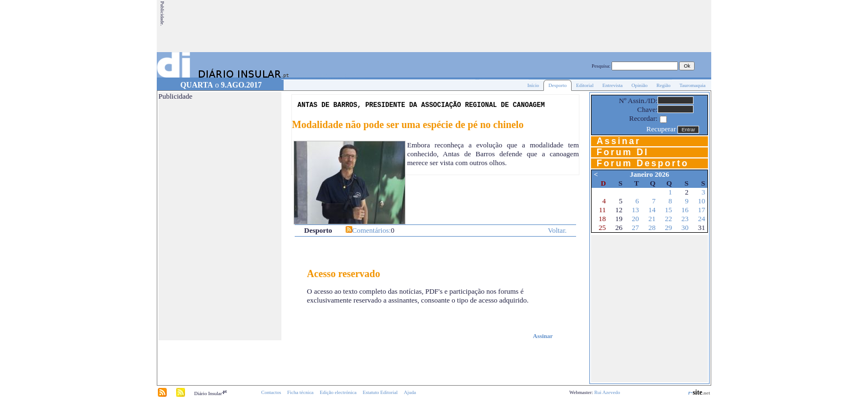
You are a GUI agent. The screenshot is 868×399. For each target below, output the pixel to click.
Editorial (585, 85)
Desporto (558, 85)
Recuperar (661, 129)
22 (668, 219)
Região (664, 85)
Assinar (543, 336)
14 (652, 210)
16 (685, 210)
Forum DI (623, 152)
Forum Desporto (643, 163)
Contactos (271, 392)
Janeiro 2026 (649, 174)
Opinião (640, 85)
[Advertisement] (509, 26)
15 (668, 210)
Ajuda (410, 392)
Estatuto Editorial (380, 392)
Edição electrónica (338, 392)
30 (685, 227)
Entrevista (612, 85)
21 (652, 219)
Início (533, 85)
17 (702, 210)
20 (636, 219)
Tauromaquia (692, 85)
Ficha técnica (300, 392)
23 (685, 219)
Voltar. (557, 230)
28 (652, 227)
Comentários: (372, 230)
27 (636, 227)
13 (636, 210)
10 (702, 201)
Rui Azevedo (607, 392)
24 (702, 219)
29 (668, 227)
